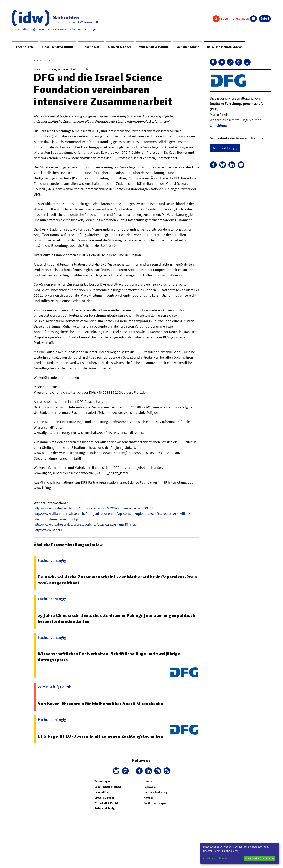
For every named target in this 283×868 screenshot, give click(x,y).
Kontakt (148, 798)
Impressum (150, 787)
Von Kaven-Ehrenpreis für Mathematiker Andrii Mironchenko (101, 704)
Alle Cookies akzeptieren (259, 858)
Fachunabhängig (186, 47)
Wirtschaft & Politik (152, 47)
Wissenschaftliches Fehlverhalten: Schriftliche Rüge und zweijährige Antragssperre (110, 657)
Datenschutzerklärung (156, 792)
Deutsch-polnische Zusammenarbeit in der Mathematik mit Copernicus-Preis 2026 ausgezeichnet (118, 580)
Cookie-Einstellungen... (217, 858)
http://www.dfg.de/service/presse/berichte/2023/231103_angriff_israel (86, 525)
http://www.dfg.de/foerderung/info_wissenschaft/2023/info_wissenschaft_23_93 (94, 508)
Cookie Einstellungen (155, 803)
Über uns (149, 782)
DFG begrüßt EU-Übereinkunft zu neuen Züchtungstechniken (101, 736)
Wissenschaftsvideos (224, 47)
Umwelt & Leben (117, 47)
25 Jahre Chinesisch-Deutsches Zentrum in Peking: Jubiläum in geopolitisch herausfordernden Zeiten (117, 619)
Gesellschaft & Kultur (57, 47)
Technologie (24, 47)
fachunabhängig (225, 148)
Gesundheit (89, 47)
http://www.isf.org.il (48, 530)
